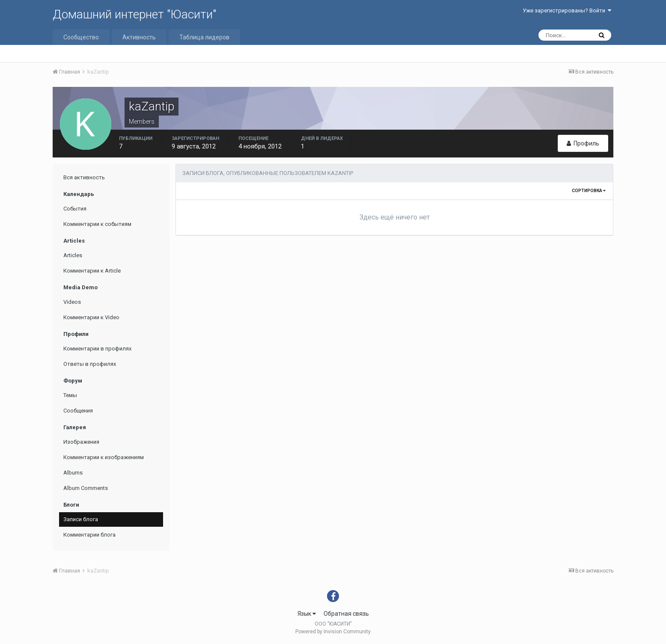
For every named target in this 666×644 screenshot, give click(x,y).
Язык (307, 614)
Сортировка (589, 191)
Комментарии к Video (91, 317)
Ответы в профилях (90, 364)
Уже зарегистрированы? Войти (567, 10)
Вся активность (84, 177)
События (75, 209)
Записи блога (81, 519)
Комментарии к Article (92, 271)
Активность (139, 37)
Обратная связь (346, 614)
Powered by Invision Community (333, 632)
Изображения (81, 442)
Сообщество (81, 37)
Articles (73, 255)
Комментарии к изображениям (104, 457)
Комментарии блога (89, 535)
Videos (72, 302)
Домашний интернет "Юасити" (134, 14)
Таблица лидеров (204, 37)
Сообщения (78, 411)
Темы (70, 395)
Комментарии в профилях (97, 349)
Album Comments (86, 488)
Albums (73, 473)
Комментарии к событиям (97, 224)
